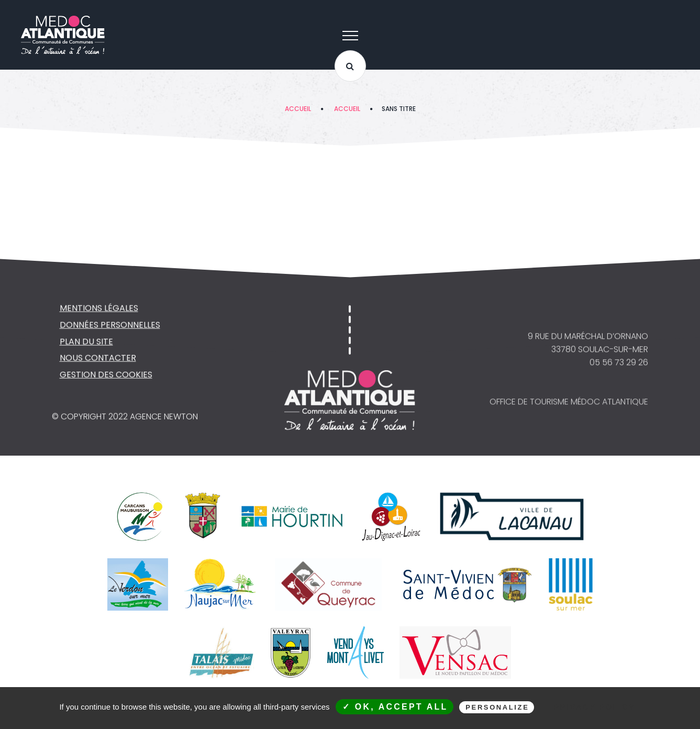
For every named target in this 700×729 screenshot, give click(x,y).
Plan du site (86, 342)
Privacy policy (594, 707)
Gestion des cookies (106, 376)
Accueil (298, 109)
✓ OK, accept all (395, 707)
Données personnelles (110, 325)
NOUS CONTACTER (98, 359)
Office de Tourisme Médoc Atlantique (569, 404)
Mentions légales (99, 309)
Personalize (497, 707)
